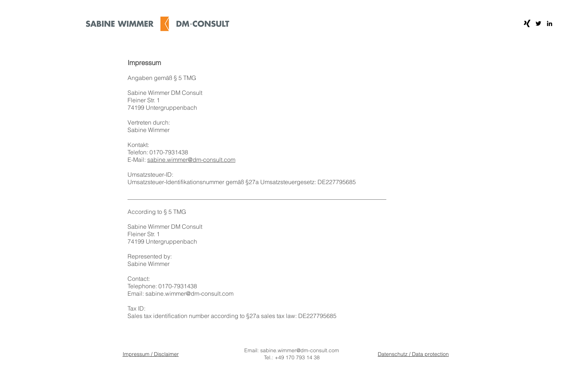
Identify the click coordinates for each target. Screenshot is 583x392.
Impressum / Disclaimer (151, 354)
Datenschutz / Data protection (413, 354)
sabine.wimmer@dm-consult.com (191, 160)
